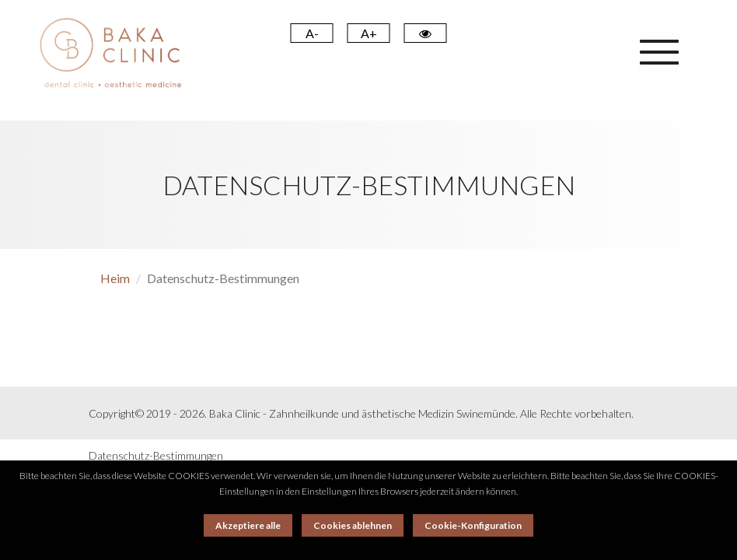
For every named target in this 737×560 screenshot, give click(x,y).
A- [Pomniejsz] (312, 33)
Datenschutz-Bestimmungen (156, 455)
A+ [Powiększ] (369, 33)
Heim (115, 278)
